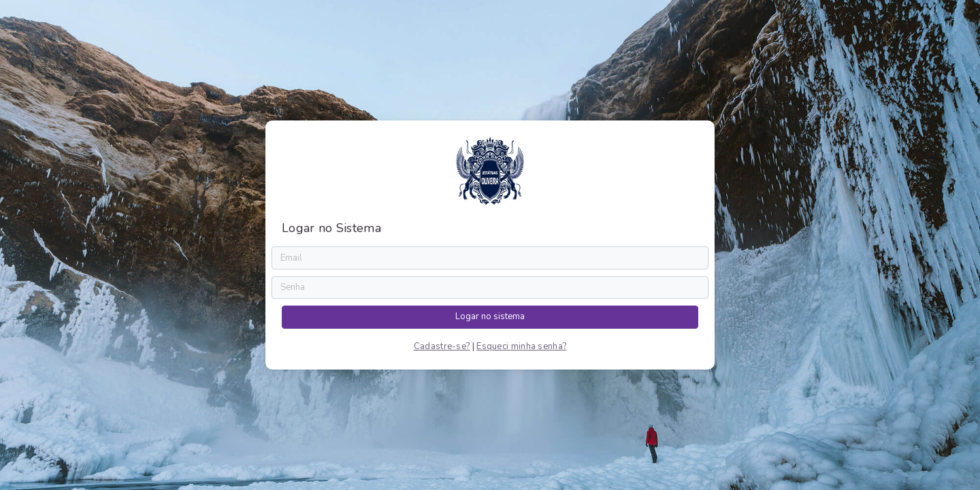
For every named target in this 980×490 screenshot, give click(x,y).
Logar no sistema (490, 316)
